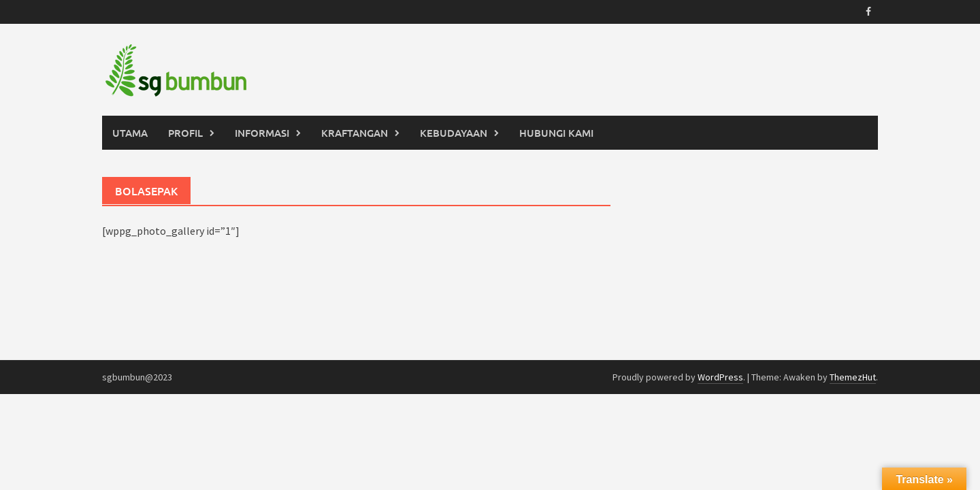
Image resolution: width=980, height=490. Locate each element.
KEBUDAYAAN (454, 133)
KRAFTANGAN (355, 133)
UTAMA (130, 133)
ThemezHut (853, 377)
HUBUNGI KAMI (556, 133)
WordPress (720, 377)
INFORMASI (262, 133)
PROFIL (185, 133)
